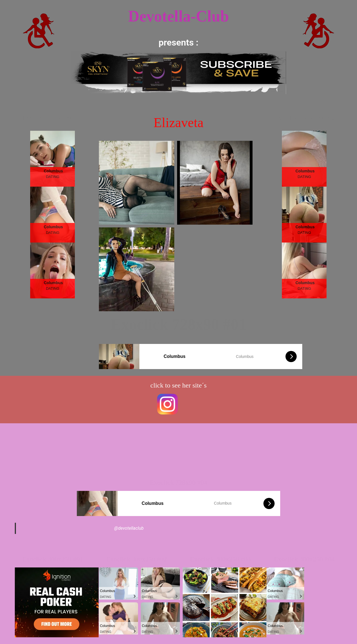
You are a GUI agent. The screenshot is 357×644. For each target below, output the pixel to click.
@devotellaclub (129, 528)
